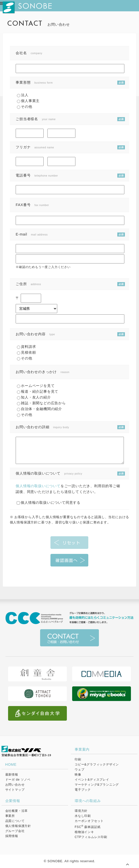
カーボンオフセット (89, 821)
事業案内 (82, 749)
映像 (78, 775)
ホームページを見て (36, 386)
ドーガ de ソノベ (18, 780)
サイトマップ (15, 790)
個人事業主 (28, 101)
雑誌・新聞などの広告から (41, 403)
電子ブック (83, 790)
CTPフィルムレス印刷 (91, 837)
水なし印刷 (83, 816)
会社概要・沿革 (17, 811)
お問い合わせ (15, 785)
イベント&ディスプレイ (92, 780)
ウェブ (79, 770)
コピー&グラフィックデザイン (97, 764)
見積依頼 (26, 352)
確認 (69, 560)
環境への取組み (88, 801)
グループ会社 (15, 831)
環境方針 (81, 811)
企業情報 (13, 801)
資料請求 (26, 347)
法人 (23, 95)
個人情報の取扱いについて (38, 486)
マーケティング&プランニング (97, 785)
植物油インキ (84, 832)
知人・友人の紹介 (34, 397)
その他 (24, 107)
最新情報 (12, 775)
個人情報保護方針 (18, 826)
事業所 (10, 816)
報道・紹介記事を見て (38, 391)
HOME (11, 764)
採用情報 (12, 836)
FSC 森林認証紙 (88, 827)
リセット (69, 543)
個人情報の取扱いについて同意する (49, 503)
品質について (15, 821)
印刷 (78, 759)
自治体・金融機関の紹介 (39, 409)
